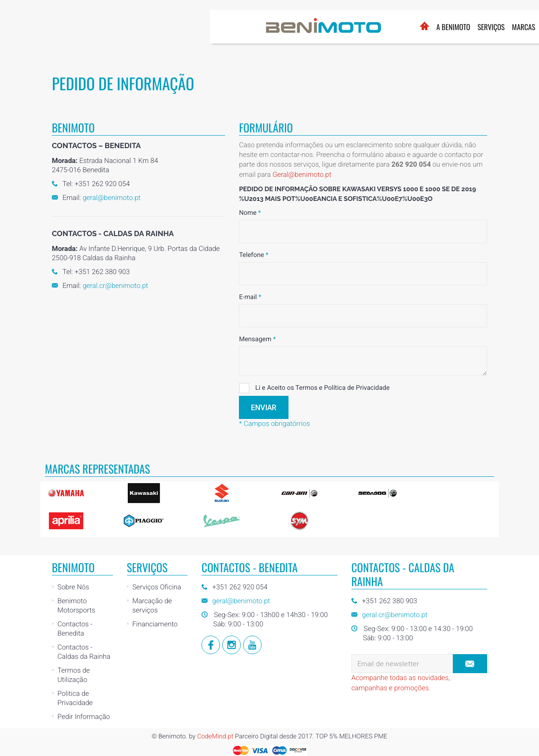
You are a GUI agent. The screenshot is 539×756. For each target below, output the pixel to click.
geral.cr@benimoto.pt (115, 286)
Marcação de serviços (152, 606)
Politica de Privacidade (75, 698)
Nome (250, 213)
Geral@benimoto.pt (302, 175)
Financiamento (155, 624)
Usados (344, 27)
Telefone (254, 255)
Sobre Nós (73, 587)
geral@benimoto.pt (111, 198)
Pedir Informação (84, 717)
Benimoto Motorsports (76, 606)
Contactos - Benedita (75, 629)
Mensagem (257, 339)
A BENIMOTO (243, 27)
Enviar (264, 408)
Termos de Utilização (74, 675)
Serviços (281, 27)
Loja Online (413, 22)
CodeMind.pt (215, 737)
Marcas (313, 27)
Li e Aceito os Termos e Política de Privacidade (314, 388)
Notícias (375, 27)
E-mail (250, 297)
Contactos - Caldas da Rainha (84, 652)
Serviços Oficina (157, 587)
